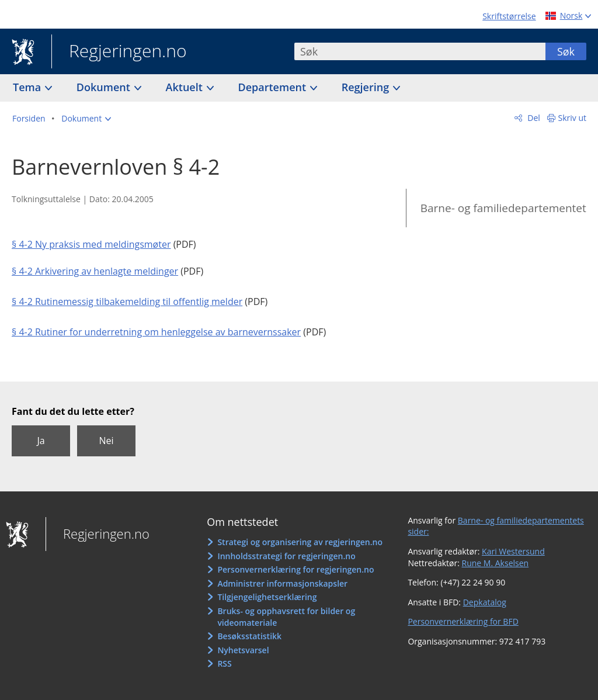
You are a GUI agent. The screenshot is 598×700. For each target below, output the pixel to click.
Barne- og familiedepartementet (503, 208)
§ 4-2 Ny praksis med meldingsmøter (91, 244)
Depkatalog (485, 602)
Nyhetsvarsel (243, 650)
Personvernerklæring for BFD (463, 621)
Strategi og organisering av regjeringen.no (300, 542)
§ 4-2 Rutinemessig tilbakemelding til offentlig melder (127, 302)
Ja (41, 441)
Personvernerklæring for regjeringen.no (295, 569)
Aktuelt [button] (186, 87)
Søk (566, 51)
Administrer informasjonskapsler (282, 583)
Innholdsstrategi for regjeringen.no (286, 556)
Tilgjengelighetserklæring (267, 597)
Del (533, 118)
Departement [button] (274, 87)
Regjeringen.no (119, 52)
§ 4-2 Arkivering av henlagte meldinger (95, 271)
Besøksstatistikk (249, 636)
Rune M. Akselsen (496, 563)
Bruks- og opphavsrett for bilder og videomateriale (286, 617)
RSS (224, 663)
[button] (86, 119)
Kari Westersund (513, 551)
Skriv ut (573, 118)
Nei (106, 441)
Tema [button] (28, 87)
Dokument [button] (105, 87)
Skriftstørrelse (509, 16)
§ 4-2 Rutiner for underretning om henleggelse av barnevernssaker (156, 332)
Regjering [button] (367, 87)
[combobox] (420, 51)
